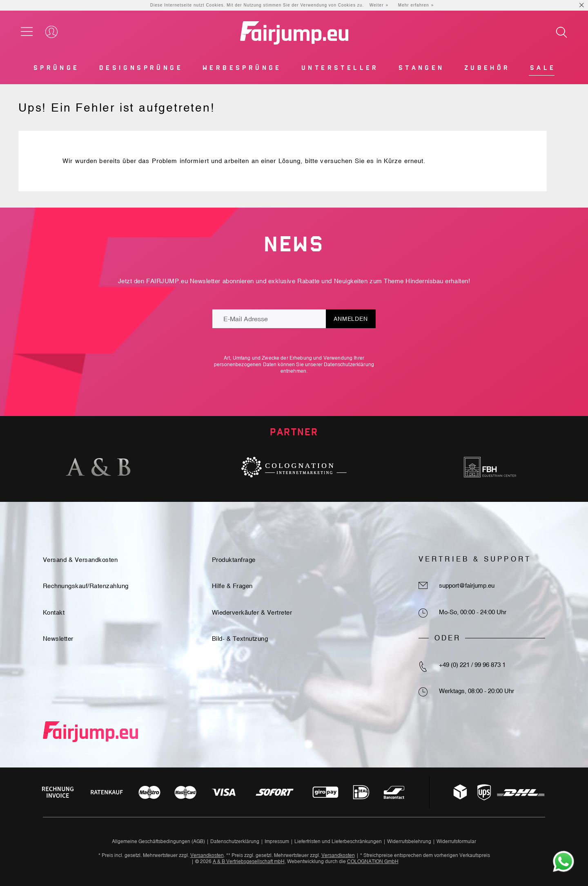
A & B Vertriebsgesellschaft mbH (249, 861)
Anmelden (351, 319)
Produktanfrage (234, 560)
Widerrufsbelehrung (409, 841)
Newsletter (58, 639)
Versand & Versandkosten (80, 560)
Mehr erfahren (414, 5)
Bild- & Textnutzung (240, 639)
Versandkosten (207, 855)
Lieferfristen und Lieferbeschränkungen (338, 841)
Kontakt (54, 612)
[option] (98, 467)
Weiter (377, 5)
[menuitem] (56, 70)
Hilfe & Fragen (232, 586)
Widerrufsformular (456, 841)
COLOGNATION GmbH (373, 861)
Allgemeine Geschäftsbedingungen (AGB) (158, 841)
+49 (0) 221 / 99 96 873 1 (472, 665)
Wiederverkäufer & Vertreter (252, 612)
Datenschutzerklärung (349, 365)
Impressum (277, 841)
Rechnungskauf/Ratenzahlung (86, 586)
